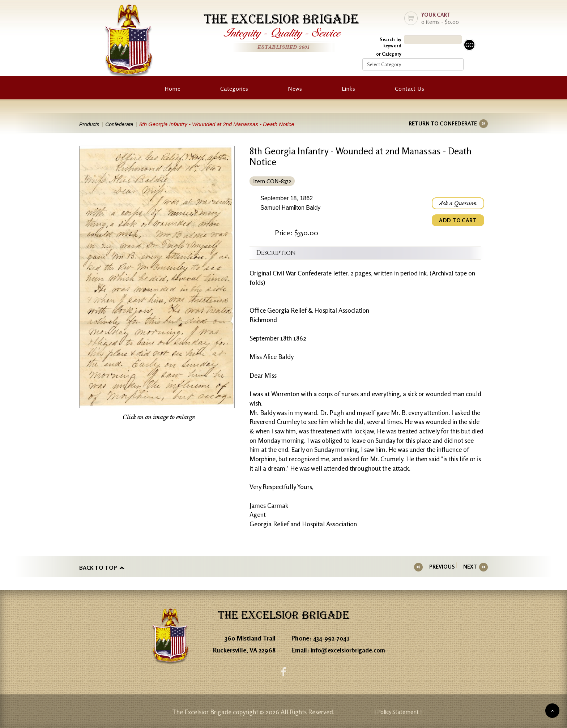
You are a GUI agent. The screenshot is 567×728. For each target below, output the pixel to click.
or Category (389, 54)
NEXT (470, 567)
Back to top (98, 567)
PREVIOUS (446, 567)
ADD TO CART (457, 222)
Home (172, 89)
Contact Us (410, 89)
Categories (234, 89)
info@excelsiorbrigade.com (350, 649)
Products (90, 124)
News (295, 89)
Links (348, 89)
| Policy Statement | (427, 712)
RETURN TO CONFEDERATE (443, 123)
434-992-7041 (333, 637)
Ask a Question (457, 204)
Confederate (123, 124)
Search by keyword (391, 42)
